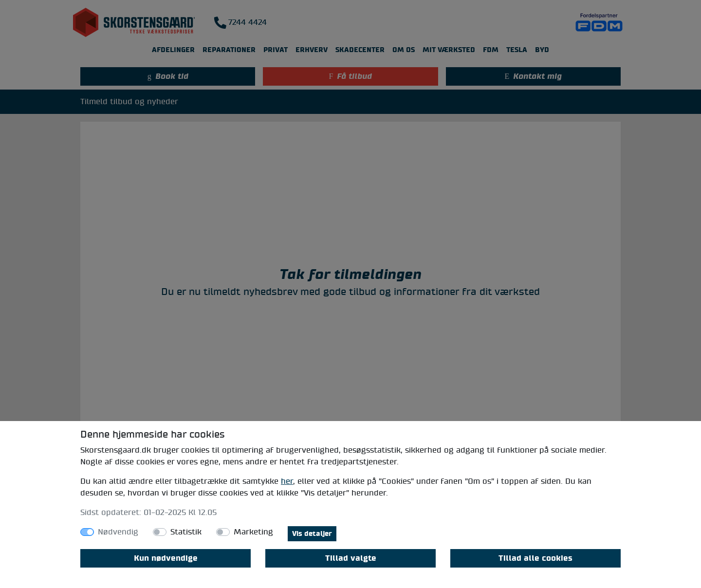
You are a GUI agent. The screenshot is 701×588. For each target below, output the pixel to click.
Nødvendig (118, 532)
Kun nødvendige (166, 558)
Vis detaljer (312, 534)
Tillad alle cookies (535, 558)
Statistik (186, 532)
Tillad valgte (351, 558)
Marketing (253, 532)
